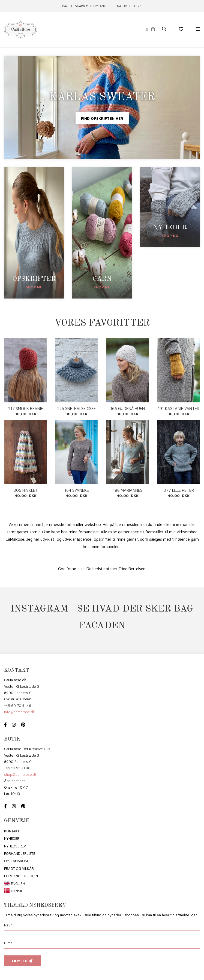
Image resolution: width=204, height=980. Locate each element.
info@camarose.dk (19, 712)
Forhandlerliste (20, 853)
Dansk (17, 891)
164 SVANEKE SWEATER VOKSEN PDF (76, 490)
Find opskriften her (102, 118)
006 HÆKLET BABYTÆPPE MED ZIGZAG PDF (25, 490)
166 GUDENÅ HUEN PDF (127, 409)
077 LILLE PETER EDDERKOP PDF (179, 490)
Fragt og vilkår (19, 868)
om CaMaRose (16, 861)
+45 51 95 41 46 (17, 768)
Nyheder (12, 838)
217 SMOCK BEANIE (26, 409)
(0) (147, 29)
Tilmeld (22, 961)
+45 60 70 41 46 (18, 706)
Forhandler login (21, 876)
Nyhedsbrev (15, 846)
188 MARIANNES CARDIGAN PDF (128, 490)
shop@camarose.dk (20, 774)
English (18, 884)
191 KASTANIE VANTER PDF (178, 409)
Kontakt (12, 831)
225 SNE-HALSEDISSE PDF (76, 409)
